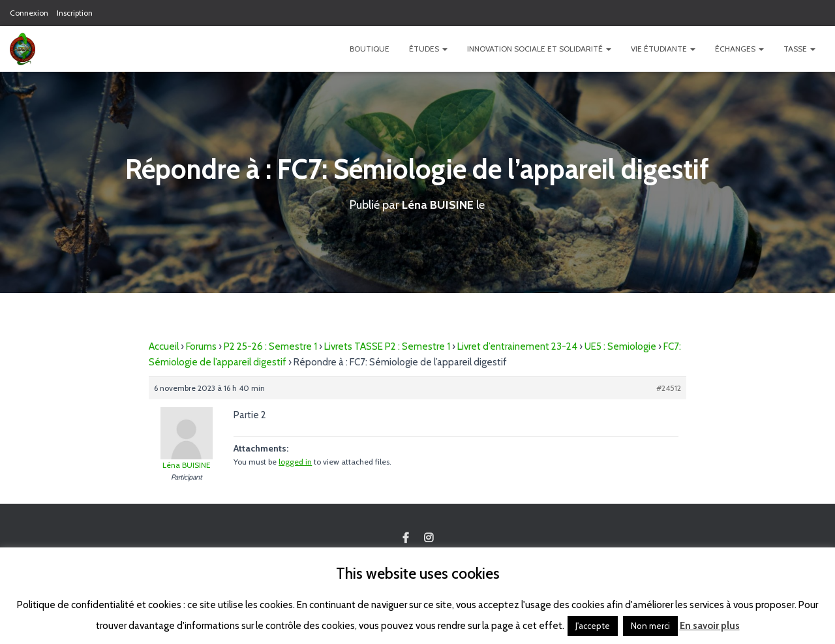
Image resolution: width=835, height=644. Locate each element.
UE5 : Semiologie (620, 346)
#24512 (669, 387)
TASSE (799, 49)
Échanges (739, 49)
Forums (201, 346)
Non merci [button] (650, 626)
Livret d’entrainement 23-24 (517, 346)
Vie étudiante (663, 49)
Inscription (75, 13)
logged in (295, 461)
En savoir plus (710, 626)
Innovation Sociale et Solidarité (539, 49)
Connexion (29, 13)
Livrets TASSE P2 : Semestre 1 (387, 346)
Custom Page (406, 538)
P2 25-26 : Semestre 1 (270, 346)
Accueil (164, 346)
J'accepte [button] (593, 626)
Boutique (370, 49)
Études (428, 49)
